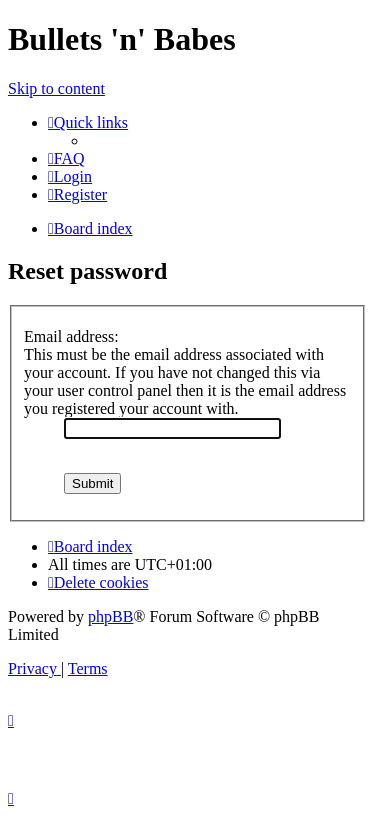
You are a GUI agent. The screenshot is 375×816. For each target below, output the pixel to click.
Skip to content (56, 88)
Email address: (71, 336)
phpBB (110, 616)
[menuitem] (66, 158)
